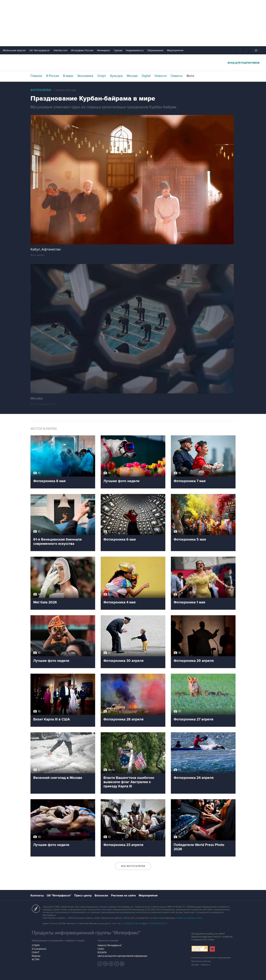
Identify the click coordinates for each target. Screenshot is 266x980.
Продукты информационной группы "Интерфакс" (86, 933)
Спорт (102, 76)
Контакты (37, 896)
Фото (190, 76)
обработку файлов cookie (189, 918)
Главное (36, 76)
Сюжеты (177, 76)
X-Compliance (39, 949)
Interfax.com (60, 50)
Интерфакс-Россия (82, 50)
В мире (68, 76)
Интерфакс (133, 63)
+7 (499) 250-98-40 (132, 924)
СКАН (101, 949)
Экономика (85, 76)
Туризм (118, 50)
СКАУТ (36, 952)
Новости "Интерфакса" (110, 945)
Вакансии (101, 896)
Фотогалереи (41, 90)
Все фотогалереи (133, 866)
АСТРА (36, 959)
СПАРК (36, 945)
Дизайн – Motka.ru (201, 965)
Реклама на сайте (123, 896)
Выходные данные (201, 961)
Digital (146, 76)
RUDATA (102, 952)
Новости (161, 76)
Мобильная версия (14, 50)
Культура (116, 76)
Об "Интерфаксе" (40, 50)
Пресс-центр (83, 896)
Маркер (36, 956)
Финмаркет (104, 50)
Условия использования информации (211, 958)
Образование (155, 50)
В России (53, 76)
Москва (132, 76)
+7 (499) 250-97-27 (158, 924)
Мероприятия (175, 50)
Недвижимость (135, 50)
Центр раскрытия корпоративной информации (122, 956)
